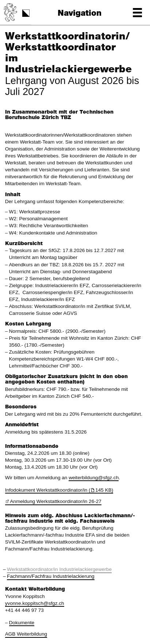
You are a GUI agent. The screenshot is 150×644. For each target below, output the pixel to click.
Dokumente (22, 623)
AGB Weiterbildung (26, 634)
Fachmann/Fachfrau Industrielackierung (51, 576)
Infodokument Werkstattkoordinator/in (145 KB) (59, 490)
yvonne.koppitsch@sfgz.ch (35, 603)
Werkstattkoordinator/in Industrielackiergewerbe (59, 569)
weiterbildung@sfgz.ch (94, 478)
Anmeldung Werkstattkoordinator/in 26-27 (56, 501)
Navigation (80, 13)
